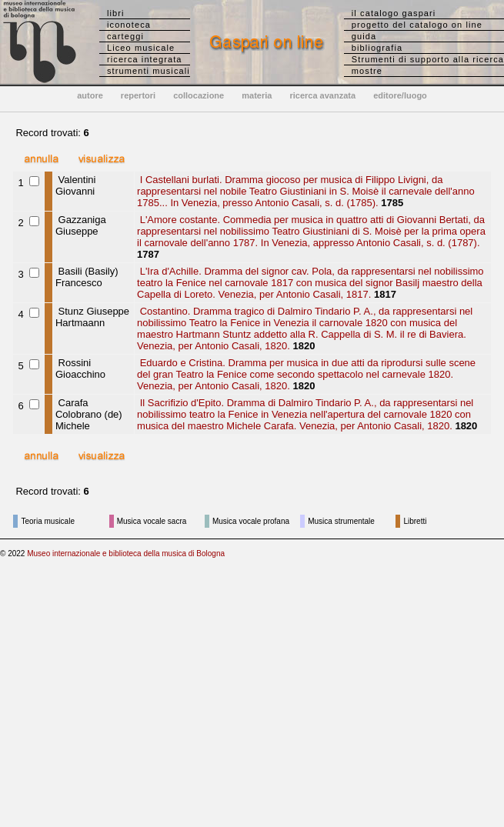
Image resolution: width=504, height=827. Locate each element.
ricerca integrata (145, 59)
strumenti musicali (149, 71)
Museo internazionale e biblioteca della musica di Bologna (126, 554)
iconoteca (129, 25)
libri (116, 13)
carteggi (125, 36)
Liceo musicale (141, 48)
